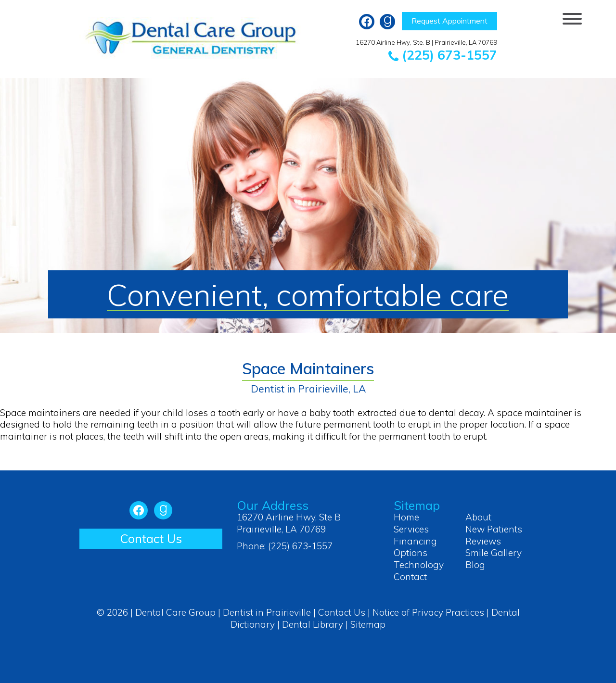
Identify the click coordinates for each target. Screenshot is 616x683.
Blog (475, 565)
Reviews (483, 541)
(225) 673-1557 (443, 55)
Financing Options (415, 547)
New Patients (494, 529)
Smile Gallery (494, 553)
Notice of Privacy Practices (428, 612)
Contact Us (151, 538)
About (478, 517)
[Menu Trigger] (572, 18)
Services (411, 529)
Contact (410, 577)
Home (406, 517)
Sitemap (368, 624)
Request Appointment (449, 21)
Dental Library (313, 624)
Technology (419, 565)
